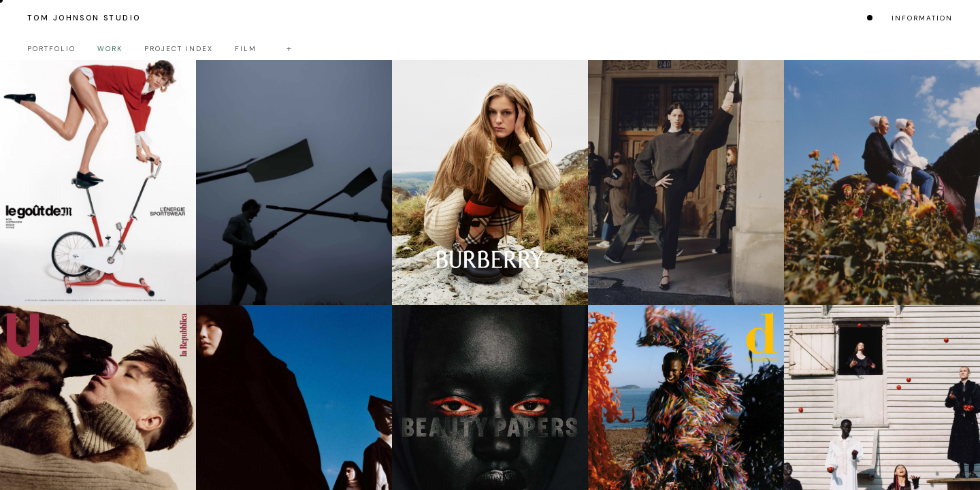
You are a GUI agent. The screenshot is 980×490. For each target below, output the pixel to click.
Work (110, 49)
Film (246, 49)
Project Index (179, 49)
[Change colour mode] (870, 18)
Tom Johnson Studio (84, 18)
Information (922, 18)
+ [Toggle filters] (289, 48)
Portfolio (51, 49)
